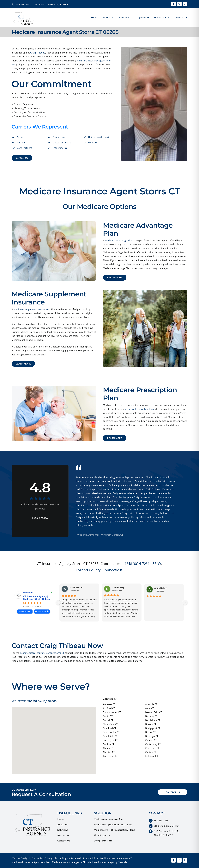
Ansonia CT (151, 704)
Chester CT (109, 752)
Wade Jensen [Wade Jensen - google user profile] (76, 587)
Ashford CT (109, 708)
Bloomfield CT (110, 724)
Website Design (20, 858)
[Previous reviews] (58, 603)
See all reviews (25, 611)
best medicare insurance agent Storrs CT (42, 653)
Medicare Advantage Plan (119, 240)
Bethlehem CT (153, 720)
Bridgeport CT (153, 728)
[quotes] (31, 812)
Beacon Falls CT (154, 712)
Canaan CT (151, 740)
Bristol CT (150, 732)
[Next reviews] (185, 603)
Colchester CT (110, 756)
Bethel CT (108, 720)
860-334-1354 (23, 4)
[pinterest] (179, 4)
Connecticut (112, 570)
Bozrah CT (151, 724)
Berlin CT (108, 716)
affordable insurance (141, 485)
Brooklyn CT (152, 736)
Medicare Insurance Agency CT (68, 862)
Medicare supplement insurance (31, 309)
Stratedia (37, 858)
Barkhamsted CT (112, 712)
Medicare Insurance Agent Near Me (31, 862)
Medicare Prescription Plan (139, 409)
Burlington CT (110, 740)
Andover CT (109, 704)
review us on (41, 611)
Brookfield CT (110, 736)
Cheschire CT (152, 748)
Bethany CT (151, 716)
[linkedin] (185, 4)
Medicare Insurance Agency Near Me (107, 862)
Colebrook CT (153, 756)
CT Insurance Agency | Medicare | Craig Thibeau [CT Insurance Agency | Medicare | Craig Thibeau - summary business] (37, 598)
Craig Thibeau (38, 53)
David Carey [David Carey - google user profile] (118, 587)
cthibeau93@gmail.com (57, 4)
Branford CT (110, 728)
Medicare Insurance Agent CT (116, 858)
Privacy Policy (90, 858)
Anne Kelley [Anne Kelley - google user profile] (161, 588)
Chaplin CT (109, 748)
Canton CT (109, 744)
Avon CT (150, 708)
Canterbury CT (153, 744)
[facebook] (173, 4)
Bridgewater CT (111, 732)
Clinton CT (151, 752)
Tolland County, (89, 570)
